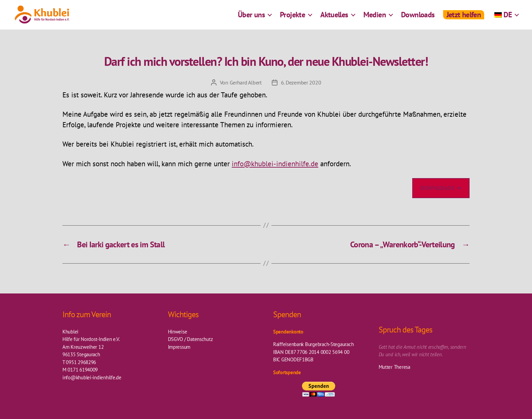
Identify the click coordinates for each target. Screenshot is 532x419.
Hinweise (178, 332)
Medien (375, 19)
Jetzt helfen (464, 19)
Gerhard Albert (246, 82)
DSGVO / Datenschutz (191, 339)
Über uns (251, 19)
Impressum (179, 347)
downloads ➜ (441, 188)
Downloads (418, 19)
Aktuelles (334, 19)
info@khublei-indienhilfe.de (275, 164)
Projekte (292, 19)
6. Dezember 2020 (301, 82)
